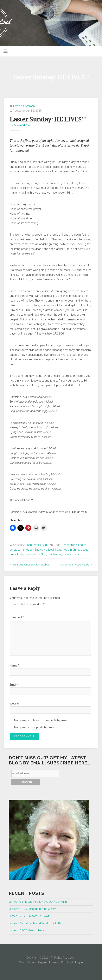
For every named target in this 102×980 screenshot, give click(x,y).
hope (58, 550)
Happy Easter (34, 550)
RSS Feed (67, 962)
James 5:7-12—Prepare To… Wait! (29, 916)
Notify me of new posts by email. (35, 727)
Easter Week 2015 (37, 545)
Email (14, 685)
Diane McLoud (24, 125)
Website (15, 704)
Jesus (85, 550)
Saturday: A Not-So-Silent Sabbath (32, 565)
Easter (82, 545)
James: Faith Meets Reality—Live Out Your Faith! (38, 902)
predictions (17, 554)
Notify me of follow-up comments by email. (41, 720)
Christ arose (69, 545)
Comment (17, 617)
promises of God (35, 554)
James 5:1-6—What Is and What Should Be (35, 923)
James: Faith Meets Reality (75, 565)
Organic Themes (48, 962)
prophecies (54, 554)
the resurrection (72, 554)
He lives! (49, 550)
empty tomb (17, 550)
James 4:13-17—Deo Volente (26, 931)
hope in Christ (71, 550)
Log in (79, 962)
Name (14, 666)
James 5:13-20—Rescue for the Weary (32, 909)
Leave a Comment (24, 106)
